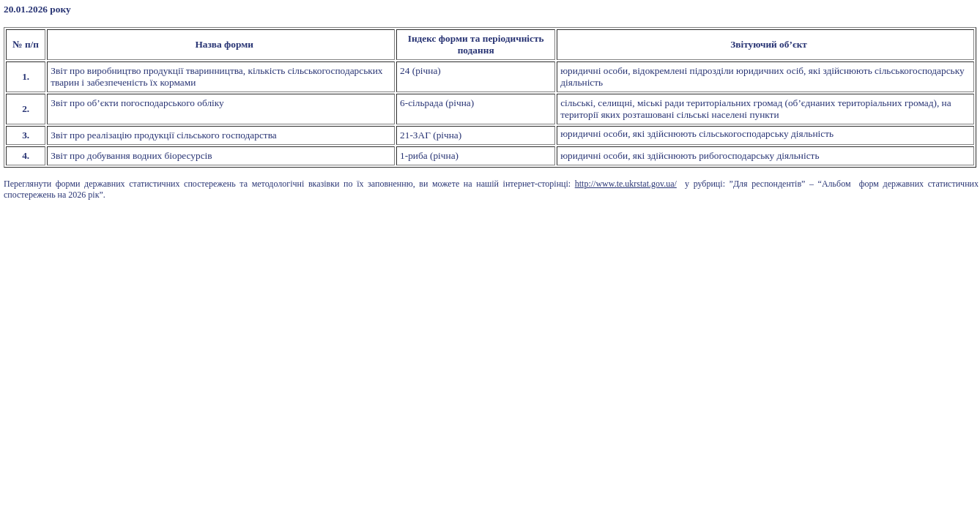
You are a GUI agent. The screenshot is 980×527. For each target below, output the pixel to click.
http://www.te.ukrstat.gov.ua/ (626, 184)
